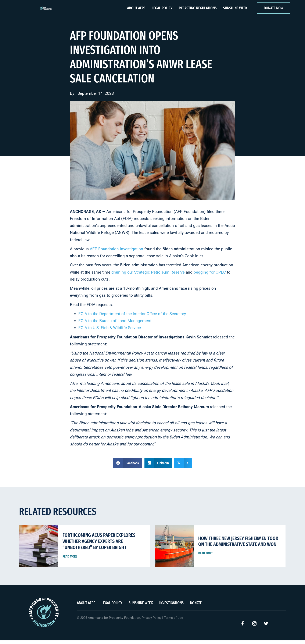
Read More (70, 560)
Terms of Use (173, 621)
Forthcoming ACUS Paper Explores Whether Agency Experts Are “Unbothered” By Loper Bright (99, 545)
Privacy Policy (152, 621)
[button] (243, 627)
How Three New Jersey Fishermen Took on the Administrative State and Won (238, 545)
